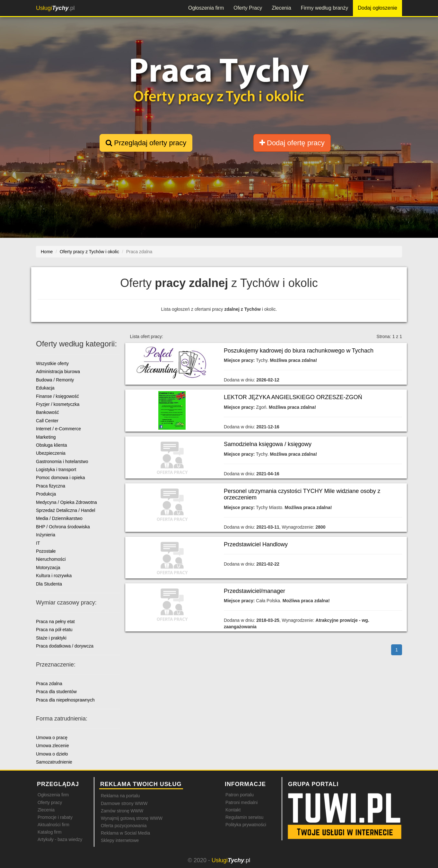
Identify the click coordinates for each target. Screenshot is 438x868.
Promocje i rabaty (55, 817)
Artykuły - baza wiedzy (60, 839)
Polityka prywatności (246, 825)
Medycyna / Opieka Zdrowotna (66, 502)
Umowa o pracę (52, 738)
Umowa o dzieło (52, 754)
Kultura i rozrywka (54, 576)
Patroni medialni (241, 802)
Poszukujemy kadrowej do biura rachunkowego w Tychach (299, 351)
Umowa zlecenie (53, 746)
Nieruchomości (51, 559)
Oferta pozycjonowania (124, 826)
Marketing (46, 437)
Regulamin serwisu (244, 817)
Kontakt (233, 810)
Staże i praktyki (51, 638)
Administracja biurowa (58, 371)
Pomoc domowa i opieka (61, 478)
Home (47, 252)
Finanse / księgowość (57, 396)
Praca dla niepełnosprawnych (65, 700)
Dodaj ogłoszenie (377, 8)
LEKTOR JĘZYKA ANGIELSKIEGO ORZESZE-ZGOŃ (293, 397)
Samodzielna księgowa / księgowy (268, 444)
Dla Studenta (49, 584)
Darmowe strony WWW (124, 803)
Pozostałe (46, 551)
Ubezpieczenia (51, 453)
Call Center (47, 421)
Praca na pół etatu (54, 630)
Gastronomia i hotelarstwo (62, 461)
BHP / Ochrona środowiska (63, 527)
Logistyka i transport (56, 470)
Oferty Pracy (248, 8)
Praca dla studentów (56, 692)
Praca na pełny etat (55, 622)
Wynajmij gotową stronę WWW (132, 818)
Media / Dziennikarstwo (59, 518)
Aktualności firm (53, 825)
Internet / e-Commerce (58, 429)
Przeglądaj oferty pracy (146, 143)
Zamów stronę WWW (122, 811)
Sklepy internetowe (120, 840)
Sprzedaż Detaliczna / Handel (66, 510)
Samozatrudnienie (54, 762)
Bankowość (48, 412)
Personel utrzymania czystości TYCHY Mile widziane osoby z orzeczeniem (302, 494)
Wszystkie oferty (52, 363)
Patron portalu (240, 795)
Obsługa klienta (52, 445)
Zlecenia (281, 8)
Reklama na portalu (120, 796)
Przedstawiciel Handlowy (256, 544)
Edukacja (45, 388)
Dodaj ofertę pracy (292, 143)
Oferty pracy (50, 802)
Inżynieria (46, 535)
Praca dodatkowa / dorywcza (65, 646)
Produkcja (46, 494)
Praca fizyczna (51, 486)
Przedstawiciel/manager (254, 591)
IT (38, 543)
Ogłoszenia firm (206, 8)
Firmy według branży (325, 8)
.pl (55, 8)
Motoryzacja (48, 568)
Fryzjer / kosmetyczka (58, 404)
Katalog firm (50, 832)
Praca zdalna (49, 684)
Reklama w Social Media (125, 833)
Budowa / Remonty (55, 380)
